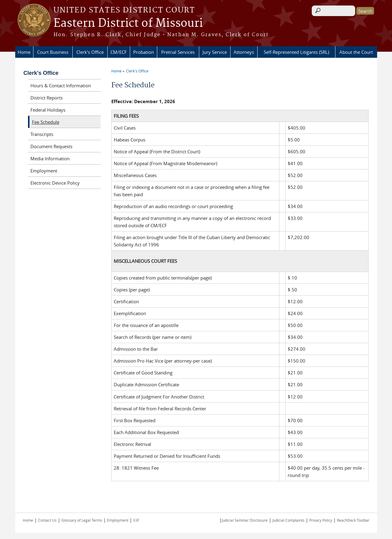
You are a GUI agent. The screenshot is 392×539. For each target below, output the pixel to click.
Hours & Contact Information (61, 85)
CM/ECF (119, 52)
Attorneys (244, 52)
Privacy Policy (321, 520)
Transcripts (42, 134)
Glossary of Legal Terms (82, 520)
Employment (44, 171)
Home (24, 52)
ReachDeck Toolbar (353, 520)
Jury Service (215, 52)
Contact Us (47, 520)
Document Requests (51, 146)
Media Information (50, 158)
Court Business (53, 52)
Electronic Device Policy (55, 183)
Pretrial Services (178, 52)
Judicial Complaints (288, 520)
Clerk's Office (90, 52)
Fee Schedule (46, 122)
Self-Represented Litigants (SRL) (296, 52)
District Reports (47, 98)
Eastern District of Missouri (128, 23)
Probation (144, 52)
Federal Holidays (48, 110)
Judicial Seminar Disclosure (245, 520)
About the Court (356, 52)
